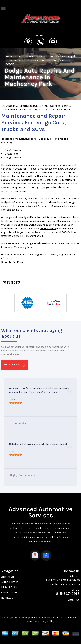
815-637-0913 (48, 228)
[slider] (15, 403)
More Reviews (14, 365)
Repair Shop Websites (39, 617)
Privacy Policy (46, 621)
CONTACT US (9, 593)
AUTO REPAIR (10, 582)
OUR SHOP (8, 577)
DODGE (10, 64)
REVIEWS (7, 598)
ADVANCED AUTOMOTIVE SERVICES (27, 56)
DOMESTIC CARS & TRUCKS (55, 60)
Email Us (74, 600)
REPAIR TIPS (9, 587)
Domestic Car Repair (13, 262)
